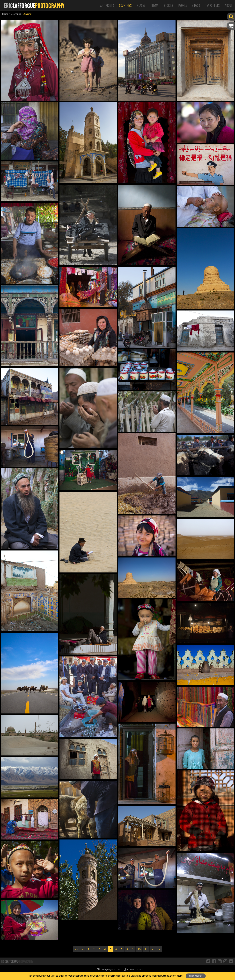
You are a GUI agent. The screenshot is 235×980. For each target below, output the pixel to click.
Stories (168, 5)
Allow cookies (196, 976)
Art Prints (107, 5)
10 (139, 949)
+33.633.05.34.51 (134, 969)
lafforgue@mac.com (108, 969)
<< (77, 949)
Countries (125, 5)
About (229, 5)
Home (5, 14)
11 (146, 949)
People (183, 5)
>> (159, 949)
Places (141, 5)
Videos (196, 5)
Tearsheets (212, 5)
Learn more (176, 976)
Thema (154, 5)
